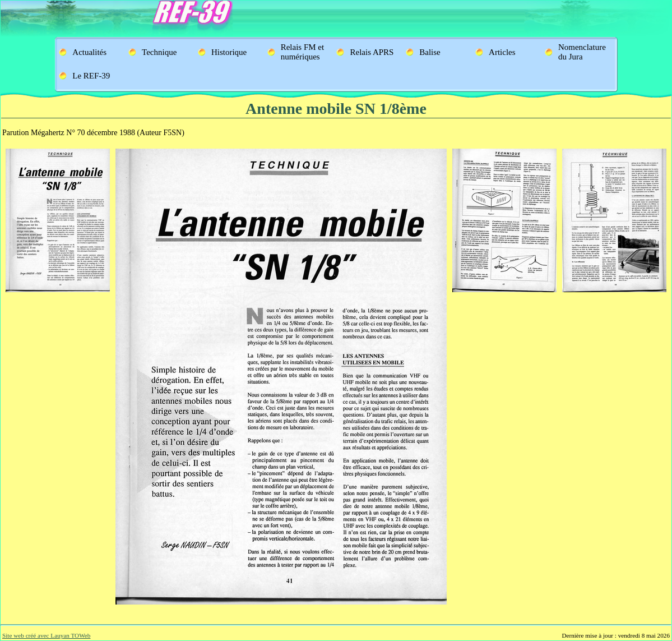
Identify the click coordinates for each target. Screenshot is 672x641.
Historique (229, 52)
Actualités (89, 52)
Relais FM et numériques (303, 52)
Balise (430, 52)
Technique (159, 52)
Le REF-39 (91, 76)
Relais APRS (372, 52)
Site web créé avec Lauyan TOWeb (46, 635)
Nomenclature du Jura (582, 52)
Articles (502, 52)
